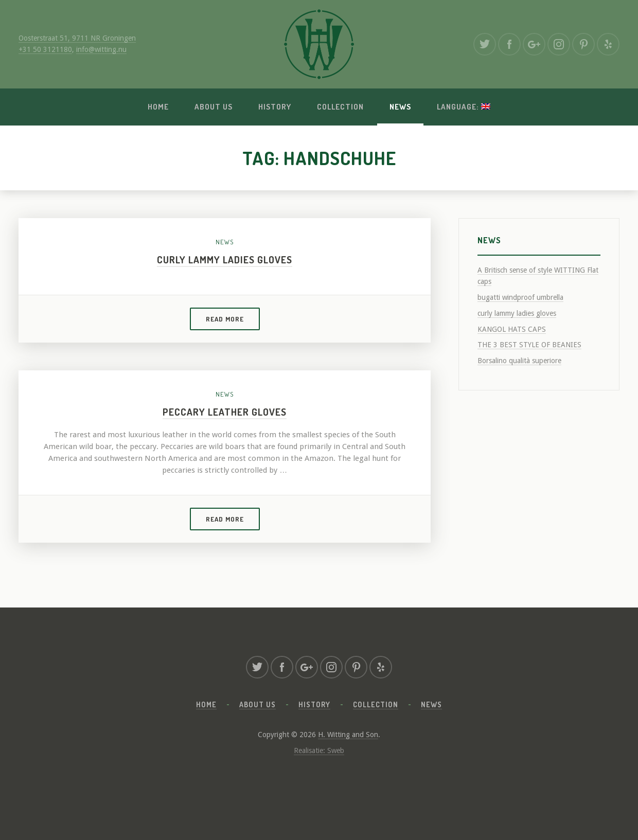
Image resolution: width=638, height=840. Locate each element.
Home (158, 107)
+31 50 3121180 (45, 49)
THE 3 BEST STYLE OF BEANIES (529, 345)
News (400, 107)
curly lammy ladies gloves (225, 260)
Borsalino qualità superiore (519, 361)
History (275, 107)
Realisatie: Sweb (319, 750)
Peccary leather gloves (225, 412)
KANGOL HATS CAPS (512, 329)
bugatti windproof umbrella (520, 297)
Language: (464, 107)
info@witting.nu (101, 49)
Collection (340, 107)
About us (214, 107)
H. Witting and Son (348, 735)
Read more (225, 319)
